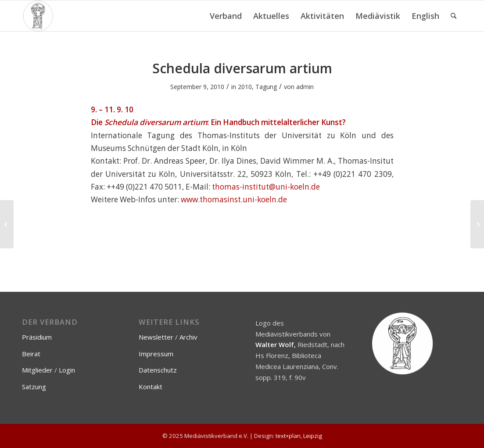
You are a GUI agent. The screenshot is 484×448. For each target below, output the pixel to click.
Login (67, 370)
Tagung (266, 87)
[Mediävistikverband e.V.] (38, 16)
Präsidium (37, 337)
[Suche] (454, 16)
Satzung (34, 387)
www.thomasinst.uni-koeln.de (234, 199)
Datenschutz (158, 370)
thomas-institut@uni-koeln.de (266, 187)
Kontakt (151, 387)
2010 (245, 87)
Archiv (188, 337)
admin (305, 87)
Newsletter (156, 337)
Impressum (156, 354)
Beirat (31, 354)
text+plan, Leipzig (299, 436)
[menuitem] (226, 16)
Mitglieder (37, 370)
